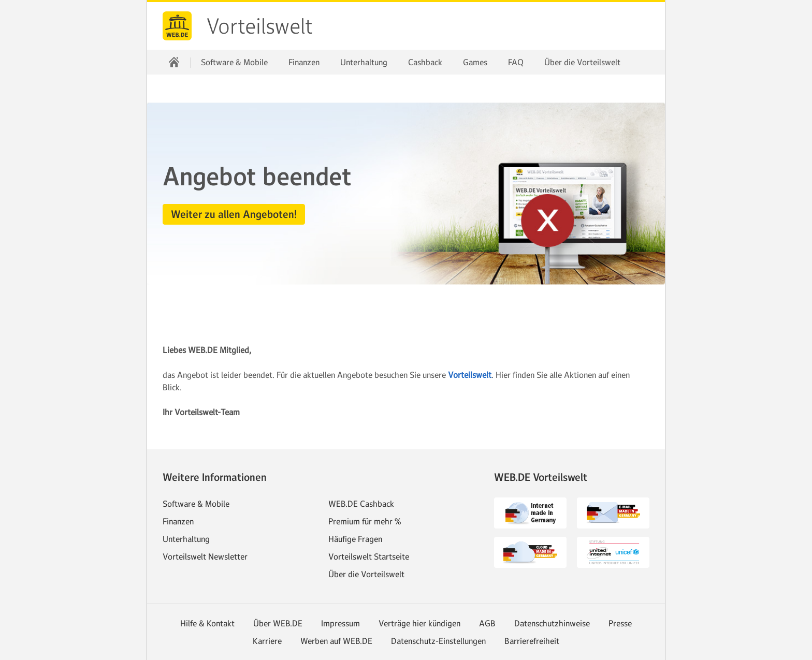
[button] (234, 214)
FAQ (516, 62)
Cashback (425, 62)
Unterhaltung (364, 62)
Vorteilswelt (259, 26)
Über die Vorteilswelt (582, 62)
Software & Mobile (234, 62)
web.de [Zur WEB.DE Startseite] (177, 26)
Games (475, 62)
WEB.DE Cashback (361, 504)
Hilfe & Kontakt (207, 623)
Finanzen (304, 62)
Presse (620, 623)
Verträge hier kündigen (419, 623)
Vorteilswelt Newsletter (205, 556)
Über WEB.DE (278, 623)
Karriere (267, 641)
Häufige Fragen (355, 539)
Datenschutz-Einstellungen (438, 641)
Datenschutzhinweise (552, 623)
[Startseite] (174, 62)
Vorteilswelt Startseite (369, 556)
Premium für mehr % (365, 521)
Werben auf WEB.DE (336, 641)
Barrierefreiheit (532, 641)
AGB (487, 623)
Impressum (340, 623)
